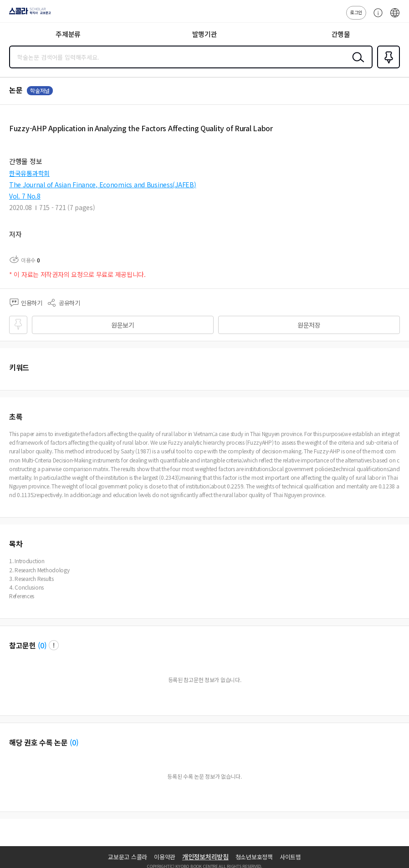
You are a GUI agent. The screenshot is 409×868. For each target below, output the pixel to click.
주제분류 (68, 34)
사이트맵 (290, 857)
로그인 (356, 12)
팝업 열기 (54, 645)
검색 (356, 64)
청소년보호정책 (254, 857)
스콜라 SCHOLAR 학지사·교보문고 (28, 14)
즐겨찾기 (387, 67)
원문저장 (309, 325)
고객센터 (376, 17)
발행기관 (205, 34)
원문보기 (123, 325)
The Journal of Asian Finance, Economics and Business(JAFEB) (102, 185)
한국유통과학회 (29, 173)
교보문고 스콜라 (128, 857)
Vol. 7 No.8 (25, 196)
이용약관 (165, 857)
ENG (395, 17)
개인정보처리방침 (205, 857)
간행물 (341, 34)
